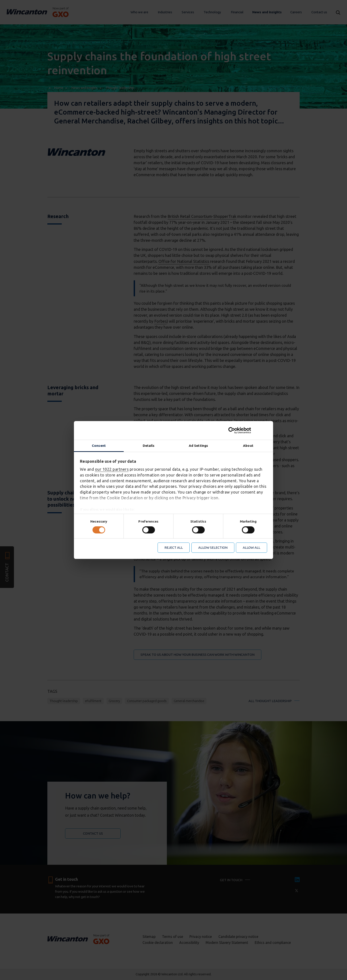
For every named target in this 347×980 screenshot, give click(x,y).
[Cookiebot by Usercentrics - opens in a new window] (248, 430)
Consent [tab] (99, 446)
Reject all (174, 548)
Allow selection (213, 548)
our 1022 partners (112, 469)
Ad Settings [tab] (198, 446)
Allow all (252, 548)
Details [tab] (149, 446)
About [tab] (248, 446)
